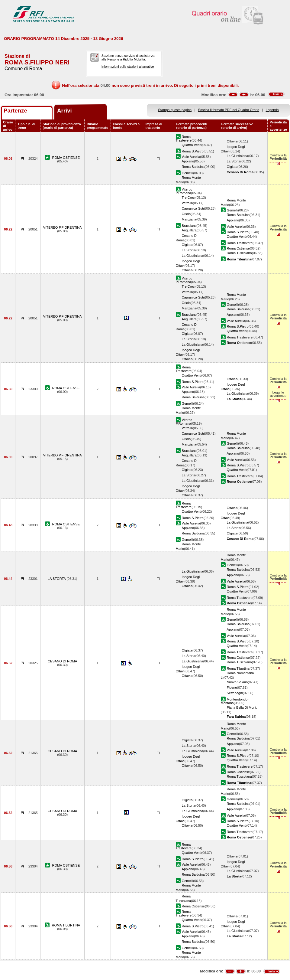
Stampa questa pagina (175, 110)
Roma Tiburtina (238, 668)
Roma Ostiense (238, 248)
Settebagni (235, 693)
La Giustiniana (238, 156)
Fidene (232, 688)
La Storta (234, 161)
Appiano (188, 161)
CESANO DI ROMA (62, 661)
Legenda (272, 110)
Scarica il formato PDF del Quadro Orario (229, 110)
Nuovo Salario (237, 682)
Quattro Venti (192, 145)
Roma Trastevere (184, 139)
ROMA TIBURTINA (66, 925)
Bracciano (189, 226)
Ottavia (232, 141)
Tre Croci (189, 198)
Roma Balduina (193, 167)
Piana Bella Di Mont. (242, 707)
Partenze (15, 111)
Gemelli (188, 173)
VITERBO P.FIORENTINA (63, 227)
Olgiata (232, 167)
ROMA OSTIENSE (66, 158)
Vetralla (187, 203)
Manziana (189, 219)
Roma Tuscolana (239, 253)
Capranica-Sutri (193, 208)
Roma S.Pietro (193, 151)
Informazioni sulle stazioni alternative (128, 67)
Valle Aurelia (191, 157)
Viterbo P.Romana (184, 191)
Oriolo (186, 214)
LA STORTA (57, 579)
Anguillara (189, 230)
